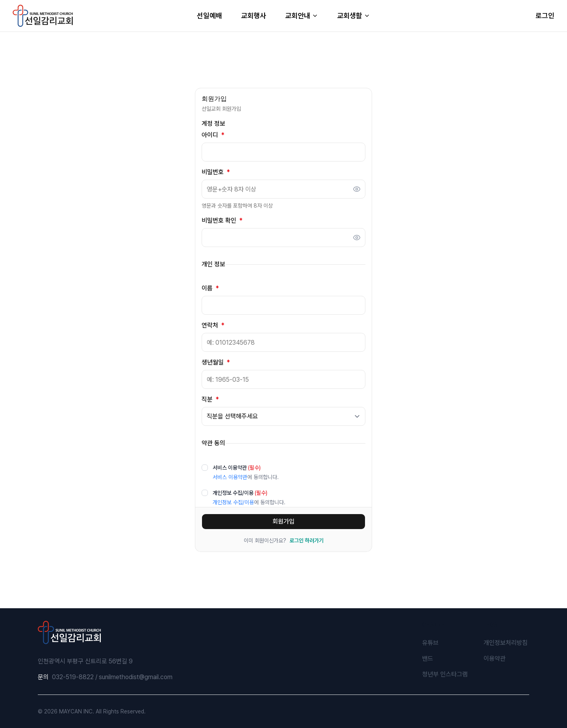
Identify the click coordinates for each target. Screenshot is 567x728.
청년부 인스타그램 (445, 674)
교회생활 (354, 16)
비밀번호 (216, 172)
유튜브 (430, 643)
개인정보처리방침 (506, 643)
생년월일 (216, 362)
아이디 (213, 135)
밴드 (428, 658)
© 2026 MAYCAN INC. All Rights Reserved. (92, 711)
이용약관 (495, 658)
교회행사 (254, 16)
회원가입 (283, 521)
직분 (210, 399)
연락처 (213, 325)
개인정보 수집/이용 (240, 493)
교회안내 (302, 16)
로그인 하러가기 (307, 540)
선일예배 (209, 16)
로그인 (545, 16)
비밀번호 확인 (222, 221)
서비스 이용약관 (237, 468)
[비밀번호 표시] (357, 189)
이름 (210, 288)
